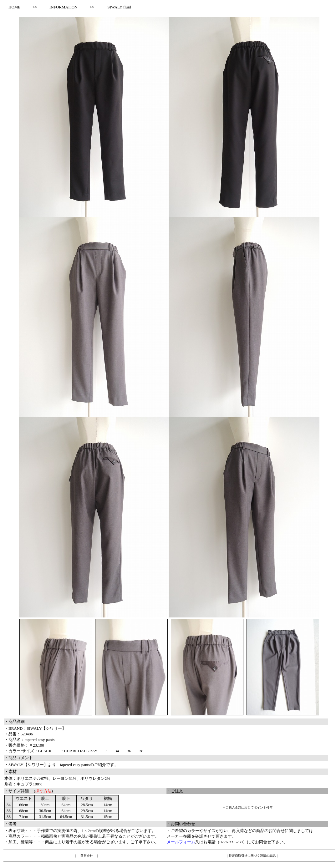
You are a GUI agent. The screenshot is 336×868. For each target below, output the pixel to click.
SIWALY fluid (119, 7)
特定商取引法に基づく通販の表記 (252, 856)
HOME (12, 7)
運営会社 (87, 856)
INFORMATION (64, 7)
